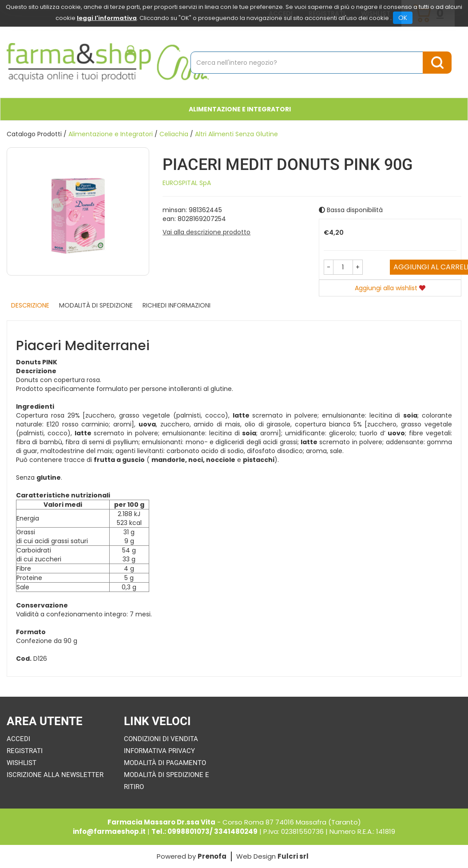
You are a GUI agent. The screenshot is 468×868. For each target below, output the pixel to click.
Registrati (25, 751)
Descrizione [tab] (30, 305)
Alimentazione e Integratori (240, 109)
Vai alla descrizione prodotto (206, 232)
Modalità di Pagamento (165, 763)
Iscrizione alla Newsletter (55, 775)
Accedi (18, 739)
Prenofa (212, 856)
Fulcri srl (293, 856)
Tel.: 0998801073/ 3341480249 (204, 831)
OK (403, 18)
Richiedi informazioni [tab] (176, 305)
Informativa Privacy (159, 751)
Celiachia (174, 134)
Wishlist (22, 763)
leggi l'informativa (107, 18)
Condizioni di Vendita (161, 739)
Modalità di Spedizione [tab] (96, 305)
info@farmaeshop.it (109, 831)
